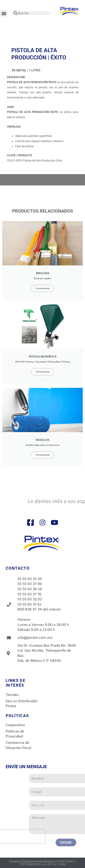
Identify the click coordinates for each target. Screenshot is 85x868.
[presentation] (38, 836)
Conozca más (42, 288)
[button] (4, 13)
